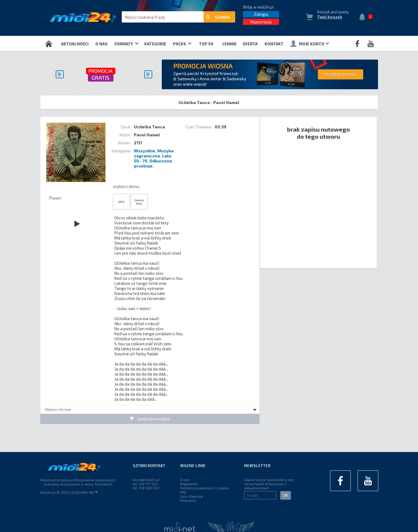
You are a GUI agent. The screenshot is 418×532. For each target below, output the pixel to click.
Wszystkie (145, 151)
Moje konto (310, 44)
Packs (182, 44)
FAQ (183, 492)
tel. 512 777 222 (145, 484)
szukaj (218, 17)
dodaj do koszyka (150, 419)
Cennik (229, 44)
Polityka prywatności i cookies (205, 488)
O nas (101, 44)
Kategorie (155, 44)
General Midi (139, 202)
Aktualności (75, 44)
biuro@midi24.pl (146, 480)
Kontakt (274, 44)
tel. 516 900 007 (146, 488)
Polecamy (188, 500)
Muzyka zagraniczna (154, 153)
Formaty (126, 44)
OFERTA (250, 44)
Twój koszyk (330, 17)
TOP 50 (206, 44)
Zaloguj (261, 14)
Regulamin (189, 484)
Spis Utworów (192, 496)
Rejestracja (261, 22)
